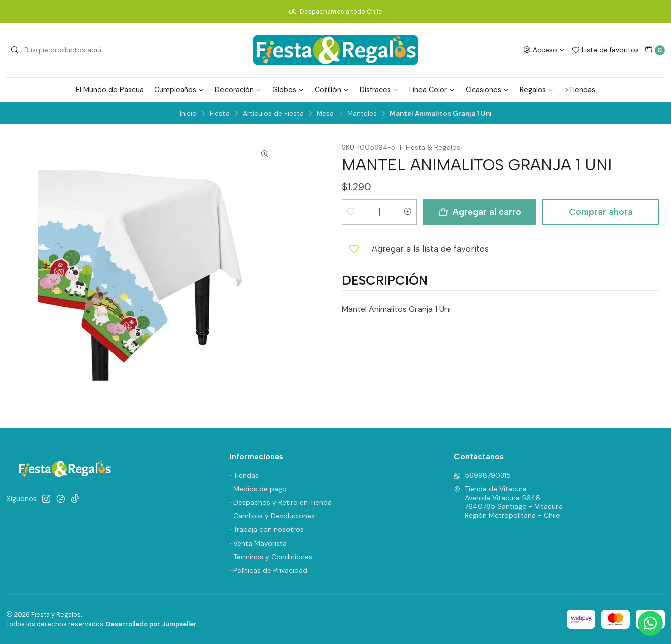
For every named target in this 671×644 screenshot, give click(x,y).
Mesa (325, 114)
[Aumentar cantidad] (408, 212)
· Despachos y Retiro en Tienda (281, 502)
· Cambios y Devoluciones (272, 516)
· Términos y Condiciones (271, 557)
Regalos (537, 90)
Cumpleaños (179, 90)
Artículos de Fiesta (273, 114)
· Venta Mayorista (258, 543)
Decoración (238, 90)
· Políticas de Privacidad (268, 570)
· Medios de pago (258, 489)
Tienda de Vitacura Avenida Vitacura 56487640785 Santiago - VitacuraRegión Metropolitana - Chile (508, 502)
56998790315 (482, 475)
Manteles (362, 114)
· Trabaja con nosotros (267, 529)
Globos (288, 90)
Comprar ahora (601, 212)
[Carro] (655, 50)
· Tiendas (244, 475)
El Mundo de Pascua (110, 90)
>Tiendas (580, 90)
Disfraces (379, 90)
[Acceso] (544, 50)
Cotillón (332, 90)
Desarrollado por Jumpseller (151, 624)
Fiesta (220, 114)
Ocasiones (487, 90)
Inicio (188, 114)
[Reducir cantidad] (351, 212)
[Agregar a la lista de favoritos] (415, 249)
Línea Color (432, 90)
